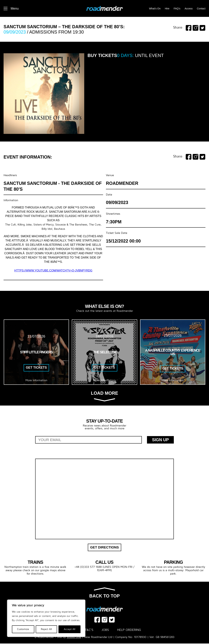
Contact (201, 9)
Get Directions (104, 548)
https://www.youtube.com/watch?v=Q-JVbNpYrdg (53, 271)
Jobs (105, 630)
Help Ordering (129, 630)
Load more (105, 396)
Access (189, 9)
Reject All (46, 629)
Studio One (74, 638)
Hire (167, 9)
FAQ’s (177, 9)
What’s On (155, 9)
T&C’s (89, 630)
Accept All (70, 629)
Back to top (104, 594)
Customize (23, 629)
